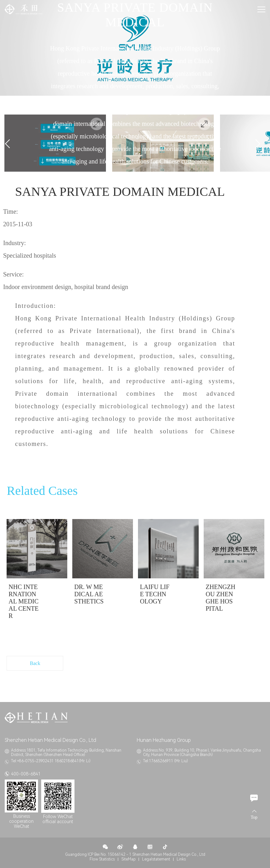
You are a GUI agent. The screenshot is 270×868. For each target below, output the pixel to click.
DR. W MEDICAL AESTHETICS (89, 594)
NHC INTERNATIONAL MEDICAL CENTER (23, 601)
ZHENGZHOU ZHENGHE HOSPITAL (220, 598)
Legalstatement (156, 859)
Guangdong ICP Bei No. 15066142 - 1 (98, 855)
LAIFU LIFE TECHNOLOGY (155, 594)
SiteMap (129, 859)
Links (181, 859)
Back (35, 663)
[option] (37, 572)
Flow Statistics (102, 859)
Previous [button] (9, 144)
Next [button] (256, 144)
